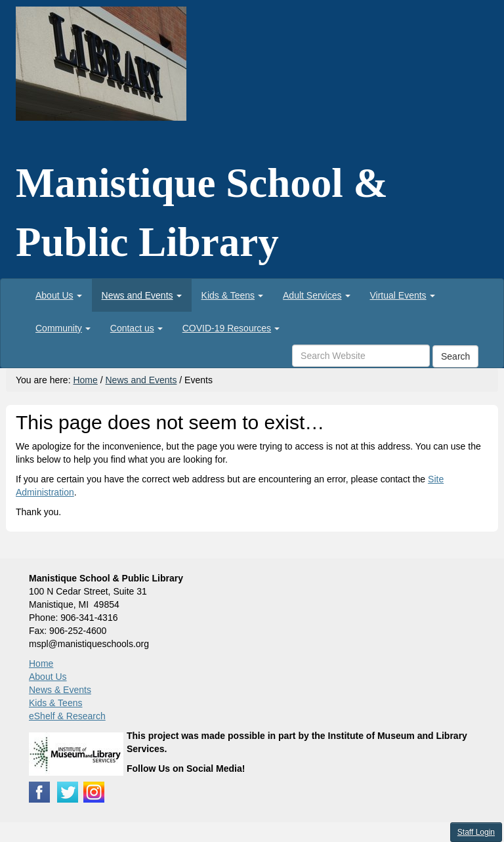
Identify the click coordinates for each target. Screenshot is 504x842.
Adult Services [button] (316, 295)
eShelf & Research (67, 716)
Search (455, 356)
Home (85, 380)
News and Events (141, 380)
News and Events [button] (142, 295)
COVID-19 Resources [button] (231, 328)
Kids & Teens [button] (232, 295)
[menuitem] (59, 295)
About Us (48, 677)
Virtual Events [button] (403, 295)
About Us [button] (59, 295)
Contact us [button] (136, 328)
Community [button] (63, 328)
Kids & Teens (55, 703)
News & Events (60, 690)
